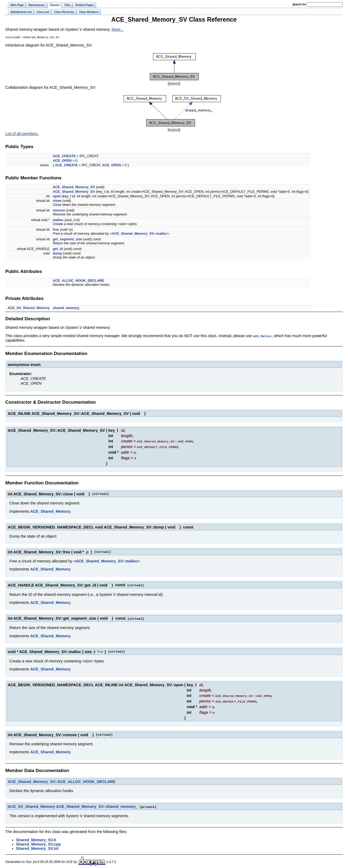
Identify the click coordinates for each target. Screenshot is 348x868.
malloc (58, 220)
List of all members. (22, 134)
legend (174, 84)
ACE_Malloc (262, 336)
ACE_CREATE (64, 157)
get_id (58, 249)
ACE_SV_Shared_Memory (29, 308)
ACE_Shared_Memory (50, 511)
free (56, 230)
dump (57, 254)
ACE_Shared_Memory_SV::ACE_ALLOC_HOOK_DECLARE (62, 779)
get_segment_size (67, 240)
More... (118, 29)
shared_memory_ (67, 308)
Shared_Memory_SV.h (36, 837)
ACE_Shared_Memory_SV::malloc (139, 234)
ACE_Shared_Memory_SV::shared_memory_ (97, 804)
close (57, 201)
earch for (299, 4)
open (57, 197)
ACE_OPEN (62, 161)
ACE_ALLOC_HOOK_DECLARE (78, 281)
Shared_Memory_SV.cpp (38, 841)
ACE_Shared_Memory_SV (74, 188)
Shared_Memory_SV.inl (37, 846)
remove (59, 211)
